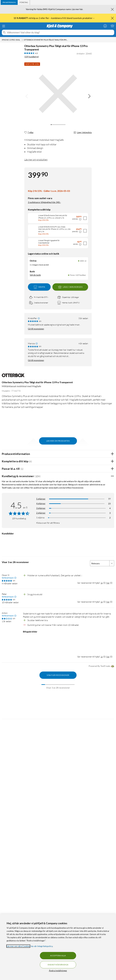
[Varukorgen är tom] (112, 26)
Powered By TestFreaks (101, 666)
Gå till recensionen (36, 329)
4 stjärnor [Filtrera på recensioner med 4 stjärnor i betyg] (41, 503)
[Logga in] (105, 26)
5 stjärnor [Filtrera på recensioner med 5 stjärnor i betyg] (41, 499)
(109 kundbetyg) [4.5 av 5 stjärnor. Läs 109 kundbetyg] (32, 57)
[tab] (9, 2)
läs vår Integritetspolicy (42, 946)
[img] (89, 96)
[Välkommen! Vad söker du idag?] (60, 32)
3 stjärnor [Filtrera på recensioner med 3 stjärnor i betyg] (41, 508)
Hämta (39, 287)
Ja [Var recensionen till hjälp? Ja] (102, 583)
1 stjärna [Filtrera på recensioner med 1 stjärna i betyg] (40, 517)
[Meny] (4, 26)
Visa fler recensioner (58, 675)
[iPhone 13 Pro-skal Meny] (22, 40)
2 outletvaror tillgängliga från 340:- (44, 202)
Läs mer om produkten (36, 160)
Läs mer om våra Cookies (18, 946)
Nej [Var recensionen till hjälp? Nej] (108, 583)
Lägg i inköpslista (83, 133)
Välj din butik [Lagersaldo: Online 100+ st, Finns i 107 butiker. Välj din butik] (35, 275)
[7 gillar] (29, 133)
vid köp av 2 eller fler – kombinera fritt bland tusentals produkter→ (54, 18)
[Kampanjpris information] (80, 219)
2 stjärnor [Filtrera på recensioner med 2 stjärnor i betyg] (41, 513)
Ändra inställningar (58, 971)
